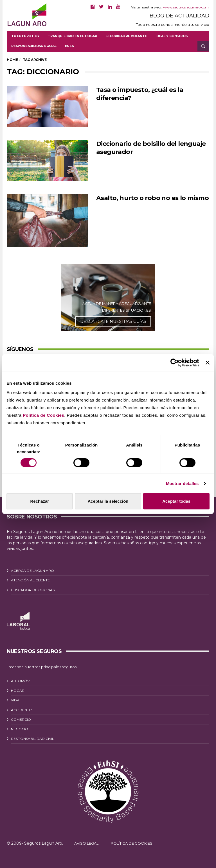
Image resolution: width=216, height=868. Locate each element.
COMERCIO (21, 719)
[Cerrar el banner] (208, 362)
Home (12, 60)
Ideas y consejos (172, 36)
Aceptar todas (176, 501)
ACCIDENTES (22, 710)
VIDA (15, 700)
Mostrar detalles (182, 483)
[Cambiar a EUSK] (69, 46)
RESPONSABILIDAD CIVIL (32, 739)
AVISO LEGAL (86, 843)
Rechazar (40, 501)
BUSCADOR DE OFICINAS (33, 590)
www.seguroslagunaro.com (186, 7)
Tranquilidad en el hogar (72, 36)
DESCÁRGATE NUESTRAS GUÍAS (113, 321)
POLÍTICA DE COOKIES (132, 843)
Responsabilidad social (34, 46)
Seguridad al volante (126, 36)
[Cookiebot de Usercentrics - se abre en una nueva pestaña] (175, 362)
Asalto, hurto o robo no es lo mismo (152, 198)
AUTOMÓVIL (22, 681)
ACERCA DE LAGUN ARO (32, 571)
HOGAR (18, 691)
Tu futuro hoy (25, 36)
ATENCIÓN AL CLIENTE (30, 580)
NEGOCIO (20, 729)
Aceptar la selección (108, 501)
